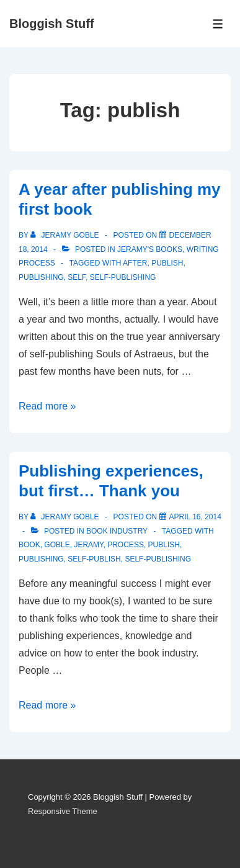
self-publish (94, 559)
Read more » (47, 406)
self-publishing (123, 277)
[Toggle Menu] (218, 24)
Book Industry (117, 531)
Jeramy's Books (150, 249)
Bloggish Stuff (52, 24)
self (77, 277)
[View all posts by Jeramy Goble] (66, 235)
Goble (57, 545)
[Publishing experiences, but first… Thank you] (195, 517)
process (126, 545)
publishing (41, 277)
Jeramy (88, 545)
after (135, 263)
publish (167, 263)
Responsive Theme (63, 811)
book (29, 545)
